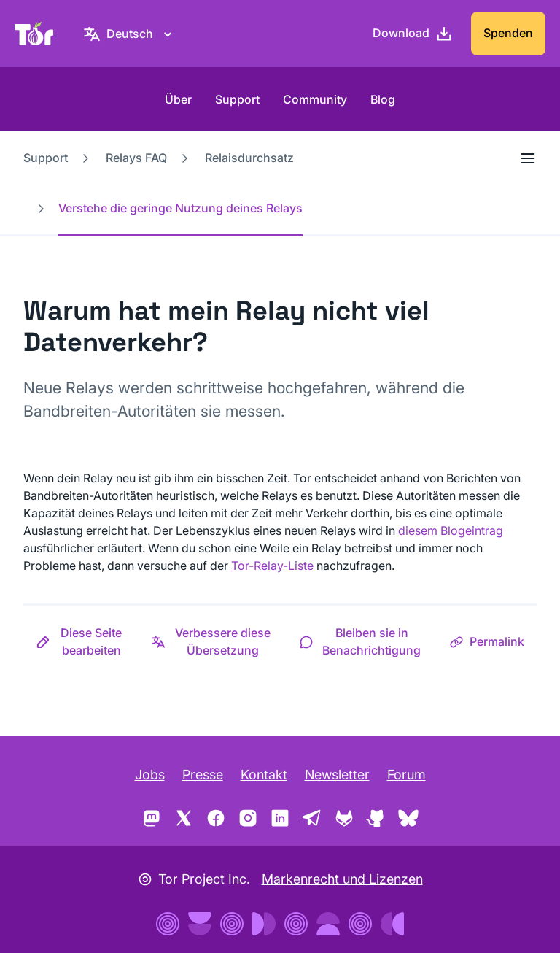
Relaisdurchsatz (249, 158)
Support (237, 99)
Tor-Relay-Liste (272, 566)
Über (178, 99)
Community (315, 99)
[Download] (413, 34)
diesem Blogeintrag (451, 530)
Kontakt (264, 775)
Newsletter (337, 775)
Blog (383, 99)
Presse (203, 775)
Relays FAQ (136, 158)
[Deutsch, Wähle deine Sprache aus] (130, 34)
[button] (81, 641)
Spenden (508, 33)
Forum (407, 775)
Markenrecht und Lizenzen (342, 879)
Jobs (150, 775)
